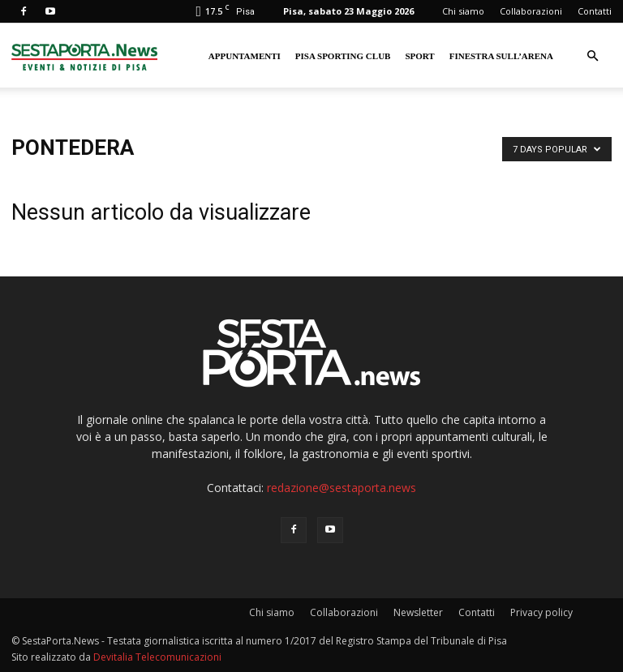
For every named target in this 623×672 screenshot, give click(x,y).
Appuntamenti (245, 56)
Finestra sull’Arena (501, 56)
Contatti (595, 11)
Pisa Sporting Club (343, 56)
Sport (419, 56)
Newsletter (418, 612)
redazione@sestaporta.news (342, 488)
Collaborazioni (531, 11)
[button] (592, 56)
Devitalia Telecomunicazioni (157, 657)
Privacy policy (541, 612)
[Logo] (84, 56)
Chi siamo (463, 11)
